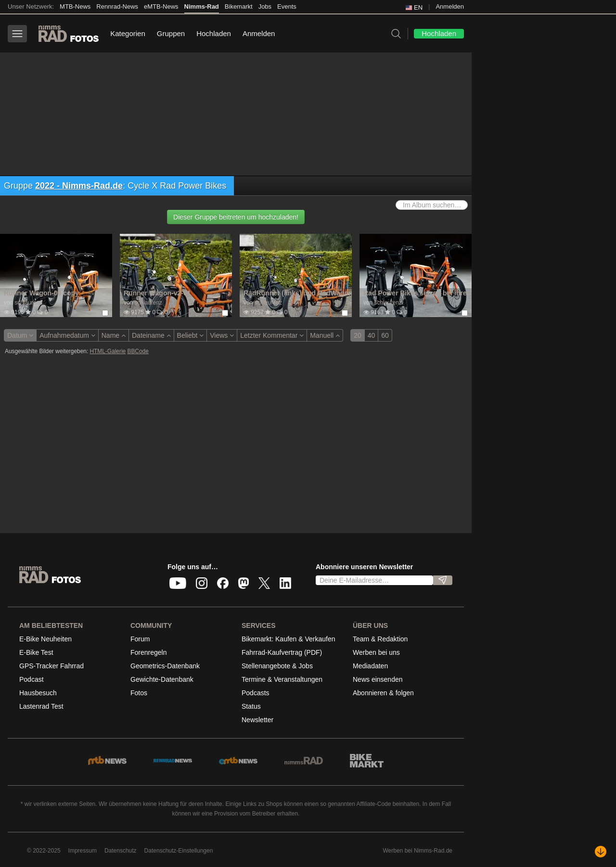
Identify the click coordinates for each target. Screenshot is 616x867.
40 (372, 335)
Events (287, 6)
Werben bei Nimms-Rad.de (418, 851)
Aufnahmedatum (67, 335)
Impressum (83, 851)
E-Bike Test (36, 652)
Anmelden (450, 6)
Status (251, 706)
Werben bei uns (376, 652)
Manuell (325, 335)
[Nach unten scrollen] (601, 852)
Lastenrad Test (41, 706)
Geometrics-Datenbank (165, 666)
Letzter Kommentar (272, 335)
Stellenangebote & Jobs (277, 666)
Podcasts (256, 693)
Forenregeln (149, 652)
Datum (20, 335)
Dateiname (151, 335)
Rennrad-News (117, 6)
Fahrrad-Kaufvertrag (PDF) (282, 652)
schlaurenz (28, 303)
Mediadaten (370, 666)
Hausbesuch (38, 693)
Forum (140, 639)
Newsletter (257, 720)
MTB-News (75, 6)
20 (358, 335)
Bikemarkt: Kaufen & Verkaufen (289, 639)
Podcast (32, 679)
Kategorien (128, 33)
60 (385, 335)
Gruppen (171, 33)
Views (222, 335)
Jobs (265, 6)
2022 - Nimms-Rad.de (79, 186)
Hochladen (214, 33)
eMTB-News (161, 6)
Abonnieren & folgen (383, 693)
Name (114, 335)
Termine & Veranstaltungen (282, 679)
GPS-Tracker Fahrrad (51, 666)
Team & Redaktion (380, 639)
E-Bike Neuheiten (45, 639)
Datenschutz (121, 851)
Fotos (139, 693)
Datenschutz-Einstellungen (179, 851)
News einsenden (378, 679)
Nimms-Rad (202, 6)
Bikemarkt (239, 6)
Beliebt (191, 335)
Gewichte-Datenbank (162, 679)
